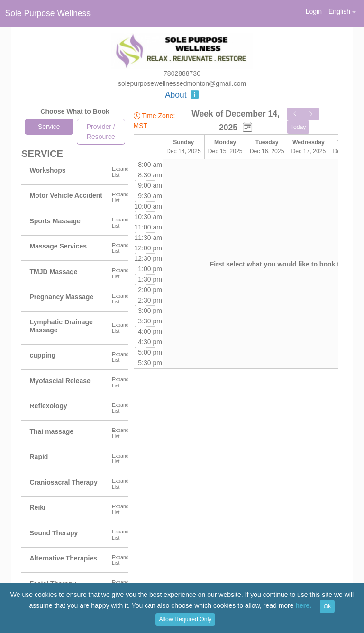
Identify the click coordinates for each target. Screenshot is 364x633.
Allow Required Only (186, 619)
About (182, 95)
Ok (328, 606)
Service (49, 127)
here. (303, 606)
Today (298, 127)
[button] (342, 12)
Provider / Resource (101, 132)
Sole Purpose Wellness (48, 13)
